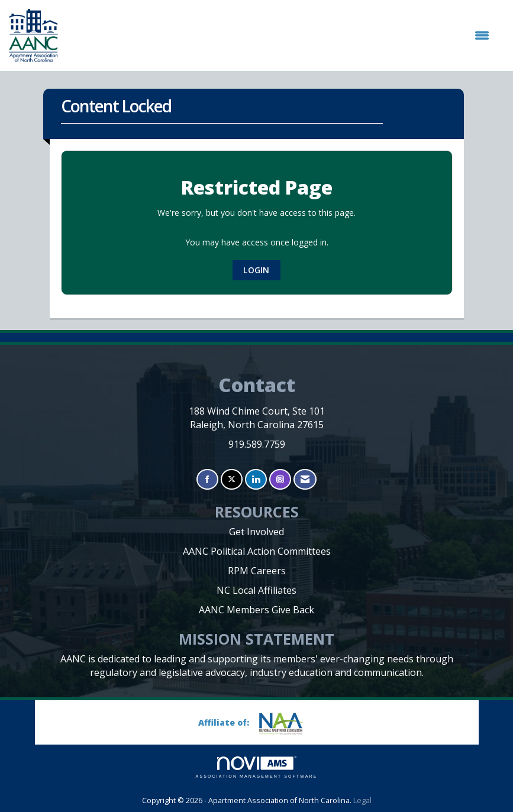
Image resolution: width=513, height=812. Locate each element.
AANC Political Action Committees (257, 551)
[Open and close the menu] (280, 35)
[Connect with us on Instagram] (280, 479)
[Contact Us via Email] (305, 479)
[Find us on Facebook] (207, 479)
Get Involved (256, 532)
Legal (362, 800)
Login (256, 270)
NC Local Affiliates (256, 590)
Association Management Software (257, 767)
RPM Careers (257, 571)
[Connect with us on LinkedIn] (256, 479)
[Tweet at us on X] (232, 479)
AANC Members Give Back (256, 610)
